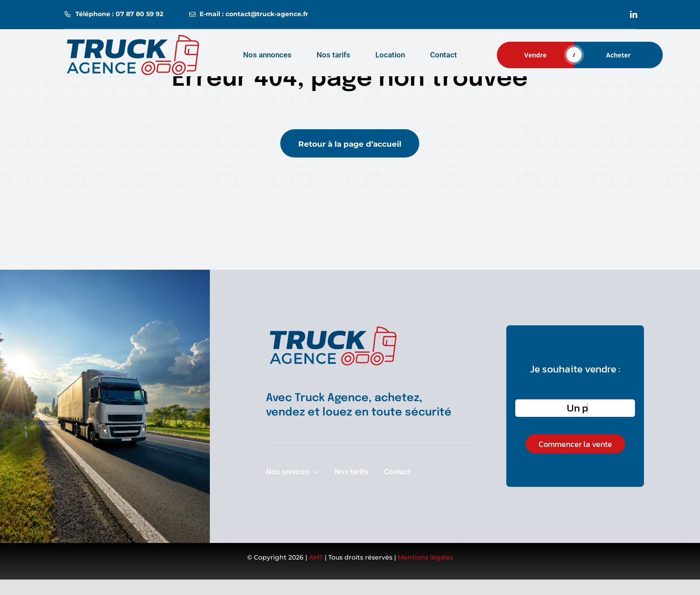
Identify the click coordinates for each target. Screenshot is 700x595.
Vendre (535, 55)
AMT (316, 557)
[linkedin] (634, 14)
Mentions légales (425, 557)
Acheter (619, 55)
